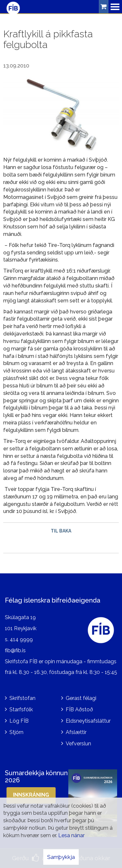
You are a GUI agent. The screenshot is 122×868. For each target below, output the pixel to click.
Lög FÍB (19, 721)
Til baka (61, 531)
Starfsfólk (21, 709)
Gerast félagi (81, 698)
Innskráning (31, 795)
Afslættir (76, 732)
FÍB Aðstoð (79, 709)
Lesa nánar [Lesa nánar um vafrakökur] (71, 835)
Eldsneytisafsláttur (88, 721)
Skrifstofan (22, 698)
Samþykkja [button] (61, 857)
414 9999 (21, 639)
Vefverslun (78, 744)
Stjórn (16, 732)
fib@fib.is (15, 650)
